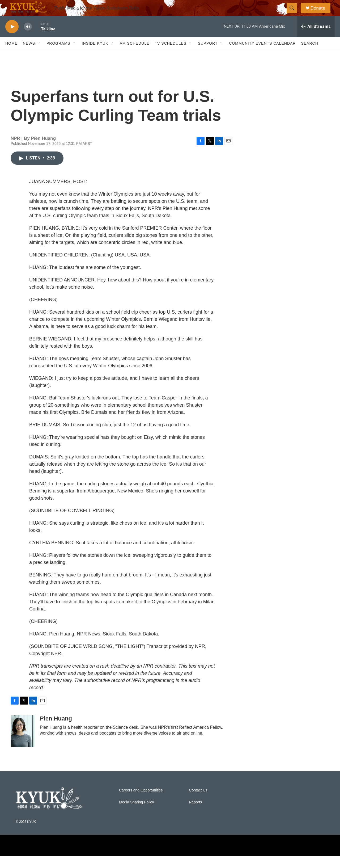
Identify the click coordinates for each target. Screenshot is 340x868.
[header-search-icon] (294, 14)
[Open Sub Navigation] (39, 55)
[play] (12, 39)
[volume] (28, 39)
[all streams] (316, 39)
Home (11, 55)
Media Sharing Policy (137, 814)
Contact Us (198, 802)
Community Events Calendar (262, 55)
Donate (321, 14)
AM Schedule (134, 55)
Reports (195, 814)
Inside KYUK (95, 55)
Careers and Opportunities (141, 802)
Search (309, 55)
